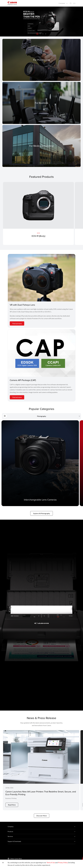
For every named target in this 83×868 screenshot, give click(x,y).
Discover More (42, 814)
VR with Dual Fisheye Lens (22, 305)
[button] (37, 34)
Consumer (62, 3)
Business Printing (11, 798)
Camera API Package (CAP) (23, 380)
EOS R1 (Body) (38, 236)
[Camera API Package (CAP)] (42, 353)
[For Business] (41, 103)
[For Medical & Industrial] (41, 146)
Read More (12, 803)
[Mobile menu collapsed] (74, 3)
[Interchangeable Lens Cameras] (40, 463)
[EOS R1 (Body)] (38, 213)
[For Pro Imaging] (41, 60)
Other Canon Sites (16, 857)
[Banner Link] (41, 22)
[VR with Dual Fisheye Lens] (42, 278)
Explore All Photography (42, 513)
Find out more (17, 323)
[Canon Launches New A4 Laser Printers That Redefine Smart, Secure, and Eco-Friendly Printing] (41, 769)
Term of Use (51, 862)
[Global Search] (71, 3)
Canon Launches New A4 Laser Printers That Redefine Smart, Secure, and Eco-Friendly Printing (41, 793)
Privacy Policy (63, 862)
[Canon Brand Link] (12, 3)
